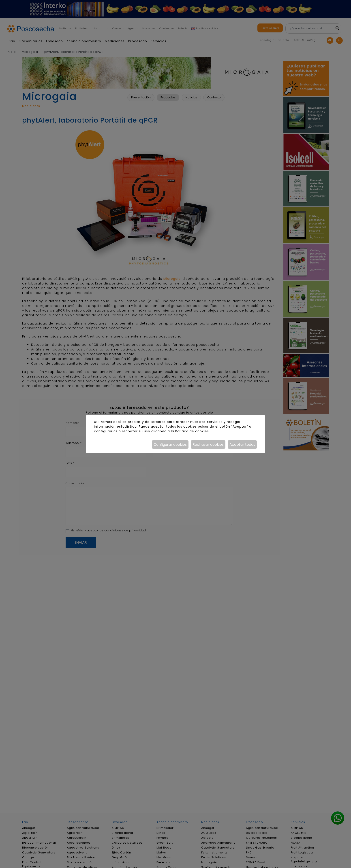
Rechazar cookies (208, 445)
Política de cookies (192, 431)
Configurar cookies (170, 445)
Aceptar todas (242, 445)
